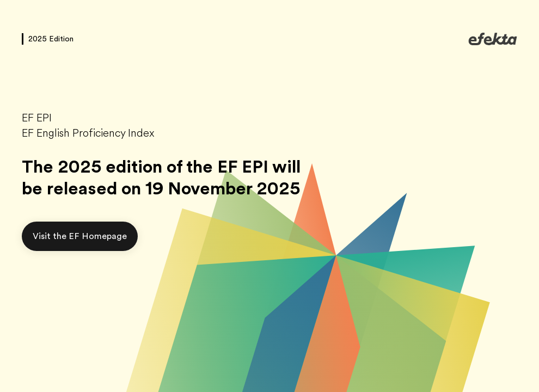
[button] (80, 236)
